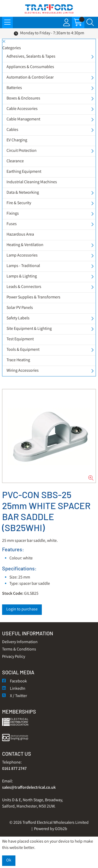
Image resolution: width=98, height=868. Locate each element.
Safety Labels (18, 318)
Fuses (12, 224)
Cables (12, 130)
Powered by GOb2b (51, 829)
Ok (9, 861)
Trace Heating (18, 360)
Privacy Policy (14, 657)
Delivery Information (20, 642)
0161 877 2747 (14, 769)
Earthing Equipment (24, 172)
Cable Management (23, 119)
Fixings (13, 214)
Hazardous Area (20, 235)
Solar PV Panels (20, 308)
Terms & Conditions (19, 650)
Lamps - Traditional (23, 266)
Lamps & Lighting (22, 277)
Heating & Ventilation (25, 245)
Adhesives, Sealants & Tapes (31, 57)
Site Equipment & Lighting (29, 329)
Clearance (15, 161)
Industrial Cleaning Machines (32, 182)
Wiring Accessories (23, 371)
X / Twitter (15, 696)
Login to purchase (22, 610)
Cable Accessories (22, 109)
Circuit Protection (22, 151)
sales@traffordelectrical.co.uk (29, 788)
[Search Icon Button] (90, 23)
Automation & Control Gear (30, 78)
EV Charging (17, 140)
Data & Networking (23, 193)
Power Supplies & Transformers (33, 297)
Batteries (14, 88)
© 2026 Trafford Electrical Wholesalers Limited (49, 823)
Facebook (15, 681)
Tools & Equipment (23, 350)
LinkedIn (14, 689)
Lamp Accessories (22, 256)
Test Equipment (20, 339)
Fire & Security (19, 203)
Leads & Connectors (24, 287)
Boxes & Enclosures (23, 99)
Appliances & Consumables (30, 67)
